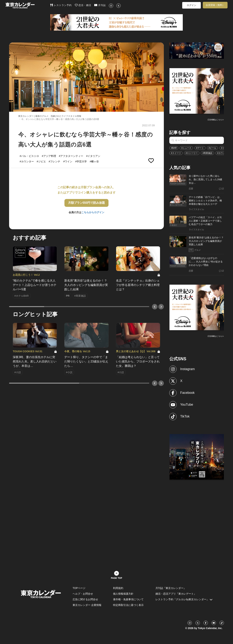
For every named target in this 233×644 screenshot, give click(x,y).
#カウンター (223, 153)
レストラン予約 (61, 5)
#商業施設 (207, 153)
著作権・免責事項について (128, 599)
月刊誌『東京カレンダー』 (171, 588)
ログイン (191, 5)
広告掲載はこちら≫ (216, 120)
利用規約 (118, 588)
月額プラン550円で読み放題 (87, 203)
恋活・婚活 (83, 5)
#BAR (174, 148)
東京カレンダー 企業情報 (87, 605)
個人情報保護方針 (123, 594)
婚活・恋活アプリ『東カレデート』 (176, 594)
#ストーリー (192, 153)
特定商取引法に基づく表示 (128, 605)
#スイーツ (176, 153)
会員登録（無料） (215, 5)
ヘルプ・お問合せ (83, 594)
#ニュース (186, 148)
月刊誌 (100, 5)
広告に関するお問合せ (85, 599)
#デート (200, 148)
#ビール (213, 148)
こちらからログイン (93, 212)
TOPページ (79, 588)
